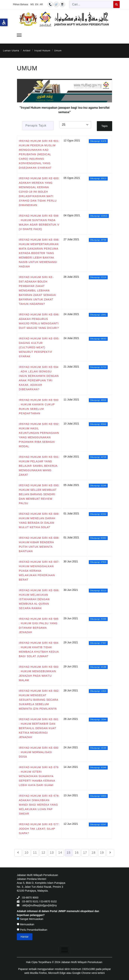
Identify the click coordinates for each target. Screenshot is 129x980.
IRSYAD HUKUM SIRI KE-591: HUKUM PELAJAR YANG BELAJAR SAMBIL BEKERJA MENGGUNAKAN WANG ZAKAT (39, 466)
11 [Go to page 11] (35, 853)
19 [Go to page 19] (102, 853)
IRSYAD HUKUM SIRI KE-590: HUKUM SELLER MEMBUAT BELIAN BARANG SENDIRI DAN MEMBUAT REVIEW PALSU (39, 494)
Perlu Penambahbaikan (32, 930)
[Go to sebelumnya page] (18, 853)
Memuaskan (26, 924)
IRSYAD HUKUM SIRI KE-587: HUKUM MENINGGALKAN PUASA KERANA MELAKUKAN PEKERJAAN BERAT (39, 571)
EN (37, 4)
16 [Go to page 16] (77, 853)
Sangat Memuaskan (30, 919)
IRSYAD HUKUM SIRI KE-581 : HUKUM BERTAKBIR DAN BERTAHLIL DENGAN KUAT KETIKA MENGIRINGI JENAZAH (39, 728)
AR (41, 4)
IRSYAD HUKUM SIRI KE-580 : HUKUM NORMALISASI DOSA (39, 752)
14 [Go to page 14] (60, 853)
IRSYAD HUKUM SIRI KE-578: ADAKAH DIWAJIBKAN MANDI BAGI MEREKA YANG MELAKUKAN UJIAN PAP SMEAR (39, 805)
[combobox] (91, 4)
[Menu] (19, 35)
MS (32, 4)
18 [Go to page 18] (94, 853)
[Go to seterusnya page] (110, 853)
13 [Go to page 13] (52, 853)
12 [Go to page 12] (43, 853)
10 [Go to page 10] (27, 853)
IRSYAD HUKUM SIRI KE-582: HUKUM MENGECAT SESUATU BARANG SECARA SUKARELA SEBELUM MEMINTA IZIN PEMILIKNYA (39, 700)
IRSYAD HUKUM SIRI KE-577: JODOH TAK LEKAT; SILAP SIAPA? (39, 829)
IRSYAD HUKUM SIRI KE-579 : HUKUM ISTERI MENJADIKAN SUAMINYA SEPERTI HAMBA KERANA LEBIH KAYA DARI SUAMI (39, 776)
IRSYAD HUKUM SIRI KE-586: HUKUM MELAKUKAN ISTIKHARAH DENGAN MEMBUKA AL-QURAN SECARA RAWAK (39, 599)
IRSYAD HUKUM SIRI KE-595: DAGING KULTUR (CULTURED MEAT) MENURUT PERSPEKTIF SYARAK (39, 347)
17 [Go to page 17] (85, 853)
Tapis (104, 126)
